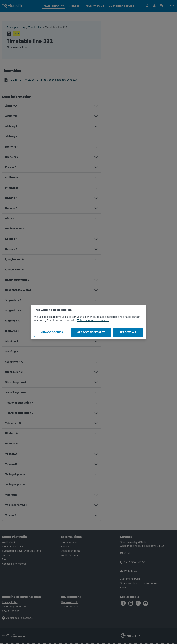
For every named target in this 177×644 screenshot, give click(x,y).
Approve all (128, 332)
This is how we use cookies (93, 320)
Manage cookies (52, 332)
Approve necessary (91, 332)
